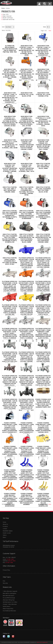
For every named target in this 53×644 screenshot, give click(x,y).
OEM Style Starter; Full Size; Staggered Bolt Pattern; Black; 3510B (43, 190)
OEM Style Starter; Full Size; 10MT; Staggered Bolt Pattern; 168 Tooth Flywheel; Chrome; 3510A (26, 191)
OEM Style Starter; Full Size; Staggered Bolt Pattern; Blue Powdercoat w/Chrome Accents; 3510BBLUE (10, 215)
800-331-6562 (12, 561)
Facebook (4, 636)
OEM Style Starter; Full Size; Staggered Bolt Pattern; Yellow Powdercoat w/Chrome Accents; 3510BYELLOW (10, 238)
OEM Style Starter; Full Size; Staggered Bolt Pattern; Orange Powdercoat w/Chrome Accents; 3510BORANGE (26, 215)
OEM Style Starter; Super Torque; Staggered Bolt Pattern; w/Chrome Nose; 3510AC (10, 261)
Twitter (9, 636)
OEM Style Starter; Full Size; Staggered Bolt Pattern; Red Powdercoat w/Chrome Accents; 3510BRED (43, 215)
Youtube (13, 636)
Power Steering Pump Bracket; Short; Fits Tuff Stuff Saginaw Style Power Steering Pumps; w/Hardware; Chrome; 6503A (43, 475)
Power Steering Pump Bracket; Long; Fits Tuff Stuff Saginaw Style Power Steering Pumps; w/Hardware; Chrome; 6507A (43, 428)
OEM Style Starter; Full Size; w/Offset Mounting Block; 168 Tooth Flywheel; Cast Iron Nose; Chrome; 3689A (43, 238)
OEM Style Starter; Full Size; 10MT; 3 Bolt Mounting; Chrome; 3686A (10, 190)
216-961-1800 (10, 559)
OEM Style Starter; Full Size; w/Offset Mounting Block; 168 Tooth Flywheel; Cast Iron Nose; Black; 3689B (26, 238)
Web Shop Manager (42, 642)
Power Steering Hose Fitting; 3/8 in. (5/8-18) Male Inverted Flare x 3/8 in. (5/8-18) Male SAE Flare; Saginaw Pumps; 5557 (43, 403)
